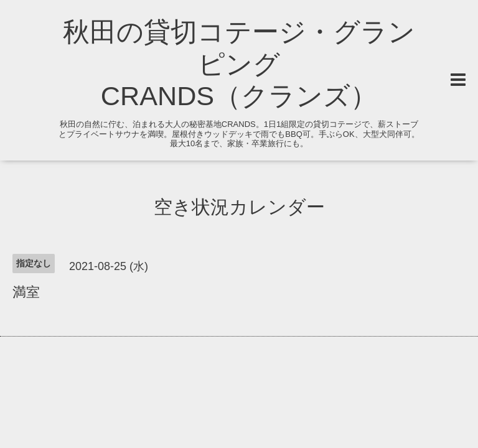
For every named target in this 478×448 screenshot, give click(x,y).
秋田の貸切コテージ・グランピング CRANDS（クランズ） (239, 64)
